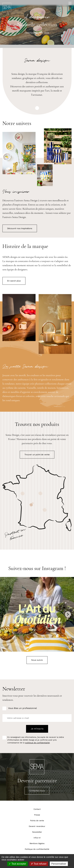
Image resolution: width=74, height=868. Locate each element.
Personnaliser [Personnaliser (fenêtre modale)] (59, 864)
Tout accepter (17, 864)
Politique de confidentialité (37, 849)
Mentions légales (37, 843)
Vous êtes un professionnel (22, 708)
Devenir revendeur (37, 826)
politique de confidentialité (37, 743)
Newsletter (37, 832)
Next (68, 614)
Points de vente (37, 821)
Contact (37, 809)
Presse (37, 815)
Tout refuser (39, 864)
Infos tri (37, 838)
